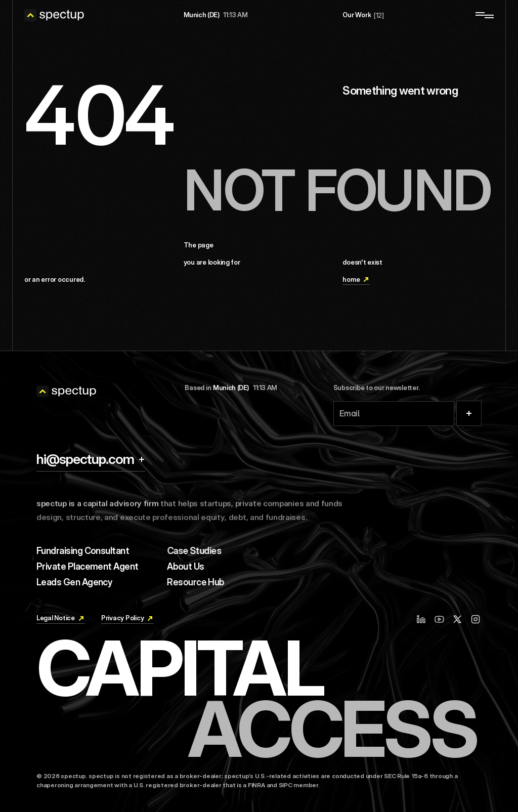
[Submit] (469, 413)
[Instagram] (477, 619)
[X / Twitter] (458, 619)
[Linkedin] (425, 619)
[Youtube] (444, 619)
